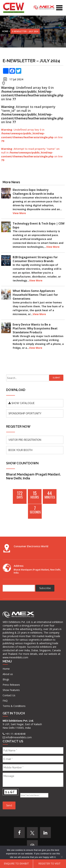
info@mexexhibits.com (19, 737)
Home (5, 31)
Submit (56, 378)
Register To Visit (49, 863)
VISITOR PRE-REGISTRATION (25, 440)
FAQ (5, 701)
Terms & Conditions (14, 706)
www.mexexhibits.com (15, 657)
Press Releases (11, 685)
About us (8, 674)
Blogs (6, 679)
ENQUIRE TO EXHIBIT (16, 863)
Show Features (11, 690)
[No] (62, 857)
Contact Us (9, 695)
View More (19, 213)
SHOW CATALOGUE (21, 403)
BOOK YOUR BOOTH (20, 450)
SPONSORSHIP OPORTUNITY (25, 413)
